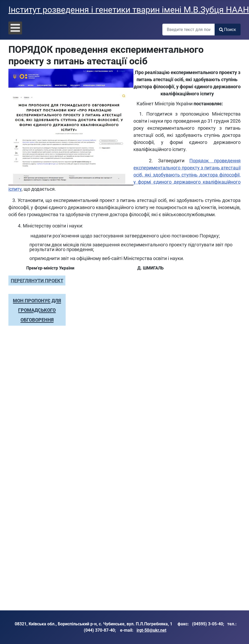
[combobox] (189, 30)
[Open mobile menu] (15, 28)
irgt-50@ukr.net (151, 630)
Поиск (228, 30)
